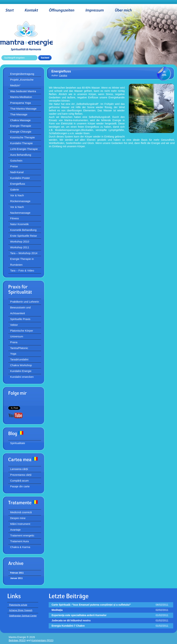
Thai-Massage (19, 114)
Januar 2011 (16, 578)
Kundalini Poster (20, 178)
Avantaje (15, 530)
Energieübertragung (22, 74)
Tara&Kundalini (19, 359)
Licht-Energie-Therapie (24, 149)
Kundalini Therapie (21, 143)
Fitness (14, 218)
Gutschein (16, 161)
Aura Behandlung (21, 155)
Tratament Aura (19, 541)
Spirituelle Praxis (20, 319)
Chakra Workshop (21, 365)
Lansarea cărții (19, 469)
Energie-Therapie (21, 126)
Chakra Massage (20, 120)
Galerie (14, 190)
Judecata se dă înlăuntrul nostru (71, 620)
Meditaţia (57, 610)
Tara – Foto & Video (22, 270)
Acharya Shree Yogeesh (21, 610)
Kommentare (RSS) (42, 640)
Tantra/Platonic (19, 348)
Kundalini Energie (21, 371)
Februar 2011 (17, 573)
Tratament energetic (22, 535)
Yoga (13, 354)
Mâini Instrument (20, 524)
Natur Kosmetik (19, 224)
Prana (14, 342)
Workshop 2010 (20, 242)
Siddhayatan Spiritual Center (23, 616)
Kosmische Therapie (22, 137)
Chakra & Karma (20, 547)
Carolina (63, 76)
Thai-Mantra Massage (23, 109)
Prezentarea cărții (21, 475)
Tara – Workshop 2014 (24, 253)
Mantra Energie (32, 36)
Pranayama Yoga (20, 103)
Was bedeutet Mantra (23, 91)
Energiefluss (18, 184)
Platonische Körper (22, 331)
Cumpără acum (19, 481)
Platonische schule (18, 605)
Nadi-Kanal (17, 172)
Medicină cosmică (21, 512)
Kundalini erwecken (22, 377)
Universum (17, 336)
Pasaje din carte (20, 486)
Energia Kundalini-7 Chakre (68, 626)
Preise (14, 166)
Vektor (14, 325)
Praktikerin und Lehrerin (25, 302)
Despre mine (18, 518)
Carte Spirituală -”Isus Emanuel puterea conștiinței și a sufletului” (91, 605)
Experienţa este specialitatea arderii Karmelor (79, 615)
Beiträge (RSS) (17, 640)
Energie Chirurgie (21, 132)
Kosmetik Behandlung (23, 230)
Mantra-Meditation (21, 97)
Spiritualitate (18, 443)
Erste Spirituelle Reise (24, 236)
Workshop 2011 (20, 247)
